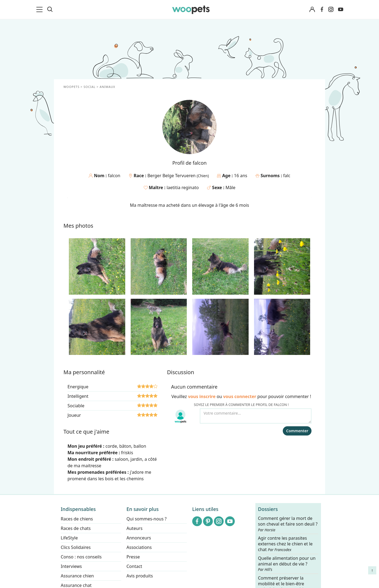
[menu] (40, 9)
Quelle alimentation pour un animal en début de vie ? (287, 564)
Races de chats (76, 528)
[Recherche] (50, 9)
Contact (134, 566)
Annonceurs (139, 538)
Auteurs (135, 528)
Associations (139, 547)
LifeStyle (69, 538)
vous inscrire (202, 396)
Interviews (71, 566)
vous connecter (240, 396)
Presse (133, 557)
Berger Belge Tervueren (172, 176)
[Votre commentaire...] (256, 416)
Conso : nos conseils (81, 557)
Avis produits (140, 576)
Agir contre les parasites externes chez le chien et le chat (285, 544)
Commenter (297, 431)
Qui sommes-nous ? (147, 519)
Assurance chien (77, 576)
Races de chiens (77, 519)
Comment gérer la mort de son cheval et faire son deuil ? (288, 524)
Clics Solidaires (76, 547)
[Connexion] (312, 10)
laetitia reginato (183, 187)
